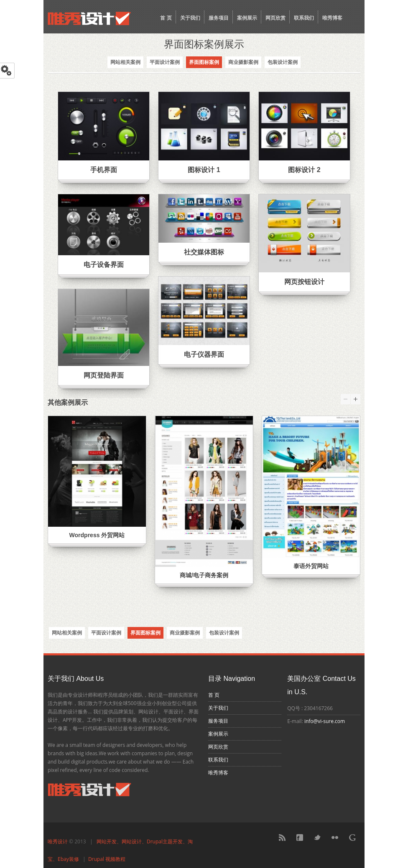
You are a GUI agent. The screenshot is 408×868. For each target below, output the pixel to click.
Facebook (300, 838)
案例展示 (247, 18)
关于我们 (190, 18)
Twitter (317, 838)
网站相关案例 (125, 62)
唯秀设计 (58, 841)
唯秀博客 (332, 18)
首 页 (166, 18)
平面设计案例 (165, 62)
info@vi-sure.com (325, 721)
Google (352, 838)
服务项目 (219, 18)
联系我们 (304, 18)
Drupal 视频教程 (107, 859)
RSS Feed (282, 838)
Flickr (335, 838)
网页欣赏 (275, 18)
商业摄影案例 (243, 62)
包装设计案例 (283, 62)
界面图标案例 (204, 62)
